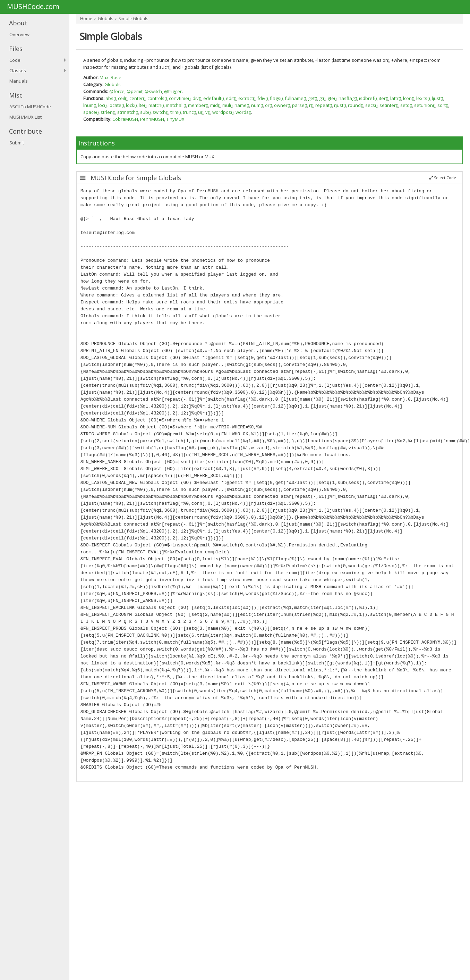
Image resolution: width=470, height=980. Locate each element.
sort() (443, 105)
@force (117, 91)
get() (313, 98)
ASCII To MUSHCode (30, 107)
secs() (371, 105)
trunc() (189, 112)
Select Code (443, 178)
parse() (300, 105)
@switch (153, 91)
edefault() (213, 98)
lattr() (396, 98)
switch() (160, 112)
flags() (276, 98)
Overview (19, 34)
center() (137, 98)
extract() (247, 98)
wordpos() (223, 112)
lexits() (423, 98)
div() (197, 98)
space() (91, 112)
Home (86, 19)
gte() (332, 98)
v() (208, 112)
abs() (111, 98)
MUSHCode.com (33, 7)
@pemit (135, 91)
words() (243, 112)
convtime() (180, 98)
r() (311, 105)
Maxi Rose (110, 77)
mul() (227, 105)
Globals (105, 19)
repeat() (324, 105)
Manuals (19, 81)
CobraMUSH (125, 119)
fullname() (295, 98)
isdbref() (368, 98)
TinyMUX (175, 119)
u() (201, 112)
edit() (231, 98)
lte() (143, 105)
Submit (17, 143)
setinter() (389, 105)
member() (198, 105)
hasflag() (348, 98)
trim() (176, 112)
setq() (406, 105)
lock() (131, 105)
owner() (282, 105)
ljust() (437, 98)
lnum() (90, 105)
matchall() (176, 105)
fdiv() (263, 98)
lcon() (409, 98)
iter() (383, 98)
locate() (116, 105)
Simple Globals (133, 19)
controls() (157, 98)
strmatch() (128, 112)
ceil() (123, 98)
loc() (102, 105)
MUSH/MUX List (25, 117)
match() (156, 105)
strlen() (108, 112)
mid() (215, 105)
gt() (322, 98)
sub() (145, 112)
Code (15, 60)
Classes (18, 70)
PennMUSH (152, 119)
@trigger (173, 91)
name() (242, 105)
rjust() (340, 105)
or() (268, 105)
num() (257, 105)
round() (356, 105)
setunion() (425, 105)
